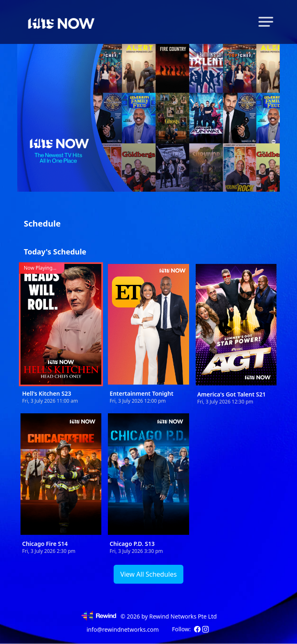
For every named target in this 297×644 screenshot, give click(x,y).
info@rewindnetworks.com (123, 629)
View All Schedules (148, 574)
